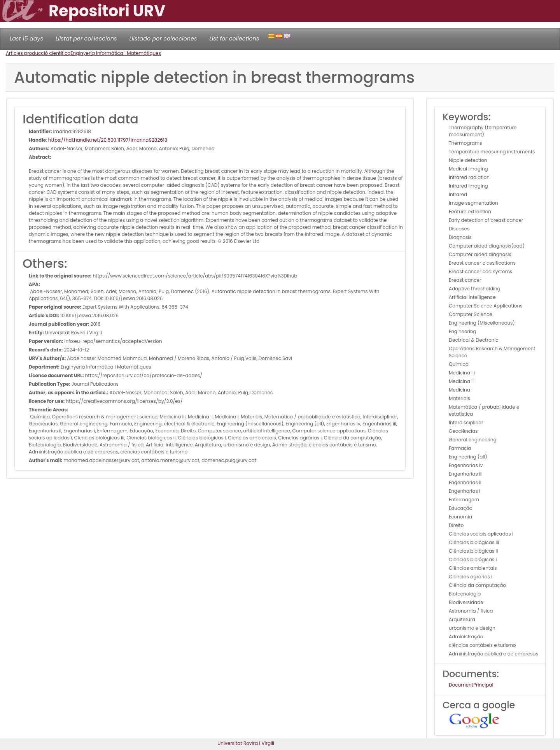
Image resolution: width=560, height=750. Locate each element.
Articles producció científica (38, 53)
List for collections (234, 39)
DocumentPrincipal (471, 685)
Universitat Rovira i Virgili (246, 743)
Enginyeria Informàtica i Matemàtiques (115, 53)
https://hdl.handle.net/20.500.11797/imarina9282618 (108, 140)
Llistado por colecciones (163, 39)
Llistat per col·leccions (86, 39)
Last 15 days (26, 39)
